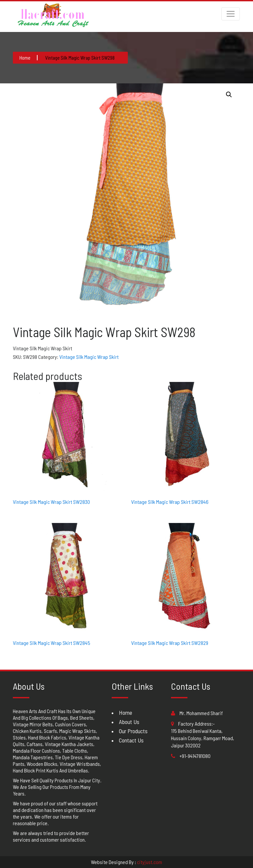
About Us (129, 722)
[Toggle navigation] (231, 14)
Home (126, 712)
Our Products (133, 731)
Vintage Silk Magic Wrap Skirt (89, 357)
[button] (229, 95)
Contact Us (131, 740)
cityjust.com (150, 862)
